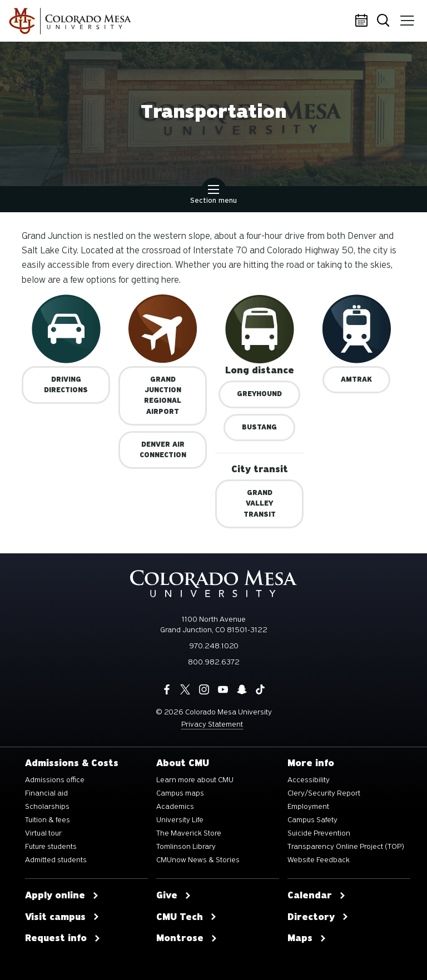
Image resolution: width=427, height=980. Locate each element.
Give (174, 896)
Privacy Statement (212, 724)
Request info (63, 938)
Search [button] (385, 21)
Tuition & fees (48, 820)
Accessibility (309, 780)
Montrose (187, 938)
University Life (180, 820)
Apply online (62, 896)
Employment (308, 807)
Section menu (213, 196)
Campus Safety (312, 820)
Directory (318, 917)
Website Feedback (319, 860)
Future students (51, 847)
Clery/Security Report (324, 793)
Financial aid (46, 793)
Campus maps (180, 793)
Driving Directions (66, 385)
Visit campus (62, 917)
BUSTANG (259, 427)
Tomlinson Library (186, 847)
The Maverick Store (189, 833)
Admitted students (56, 860)
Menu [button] (406, 17)
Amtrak (356, 379)
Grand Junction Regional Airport (163, 396)
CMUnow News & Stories (198, 860)
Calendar (363, 21)
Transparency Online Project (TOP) (346, 847)
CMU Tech (187, 917)
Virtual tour (43, 833)
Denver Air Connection (163, 450)
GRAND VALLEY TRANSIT (260, 503)
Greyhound (259, 394)
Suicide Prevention (319, 833)
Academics (175, 807)
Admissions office (55, 780)
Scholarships (47, 807)
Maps (307, 938)
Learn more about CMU (195, 780)
